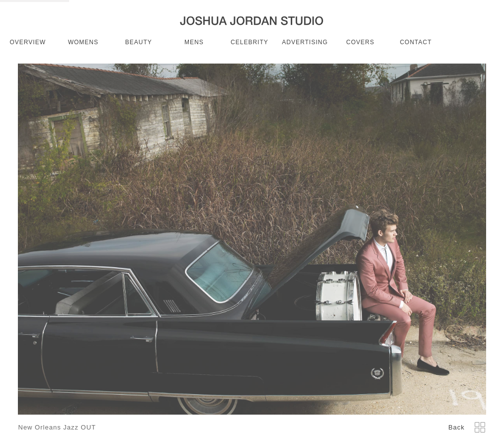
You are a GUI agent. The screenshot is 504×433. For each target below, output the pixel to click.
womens (83, 42)
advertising (305, 42)
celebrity (250, 42)
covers (361, 42)
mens (194, 42)
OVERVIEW (28, 42)
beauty (139, 42)
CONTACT (416, 42)
